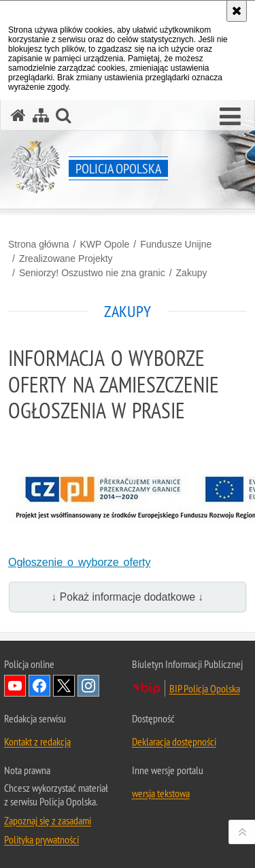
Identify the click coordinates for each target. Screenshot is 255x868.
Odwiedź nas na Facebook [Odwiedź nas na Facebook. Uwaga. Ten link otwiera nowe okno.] (39, 686)
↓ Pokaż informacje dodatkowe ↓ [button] (128, 597)
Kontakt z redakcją (37, 741)
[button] (230, 117)
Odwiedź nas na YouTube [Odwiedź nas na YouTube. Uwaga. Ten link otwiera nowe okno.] (15, 686)
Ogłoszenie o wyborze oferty (80, 562)
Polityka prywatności (41, 839)
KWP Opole (104, 244)
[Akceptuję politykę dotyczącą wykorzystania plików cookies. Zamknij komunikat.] (237, 11)
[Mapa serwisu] (41, 115)
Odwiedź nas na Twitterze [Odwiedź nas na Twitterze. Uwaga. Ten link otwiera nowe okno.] (64, 686)
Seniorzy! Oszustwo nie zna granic (92, 273)
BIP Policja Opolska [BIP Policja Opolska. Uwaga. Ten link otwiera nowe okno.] (205, 688)
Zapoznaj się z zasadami (48, 820)
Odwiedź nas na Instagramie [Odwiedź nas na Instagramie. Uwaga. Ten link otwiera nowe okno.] (88, 686)
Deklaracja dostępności (174, 741)
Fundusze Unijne (176, 244)
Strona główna (39, 244)
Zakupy (192, 273)
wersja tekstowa (161, 793)
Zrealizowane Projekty (66, 258)
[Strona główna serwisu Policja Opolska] (18, 115)
